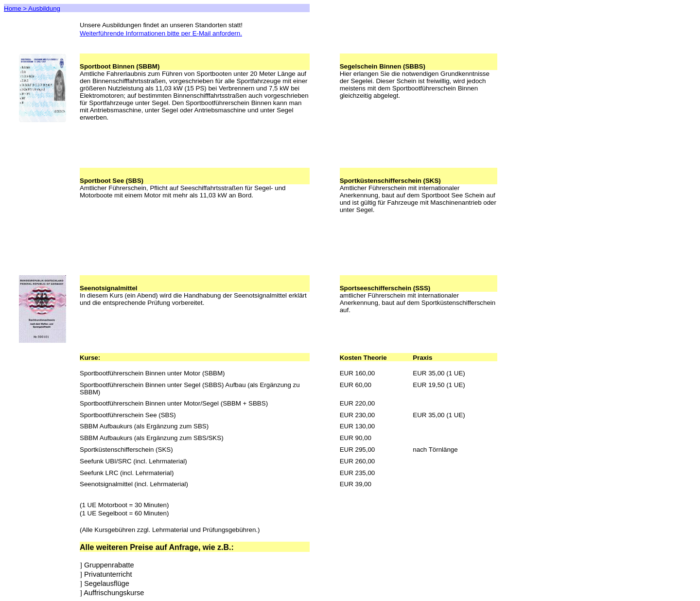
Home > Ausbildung (32, 9)
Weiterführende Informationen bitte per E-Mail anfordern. (161, 33)
